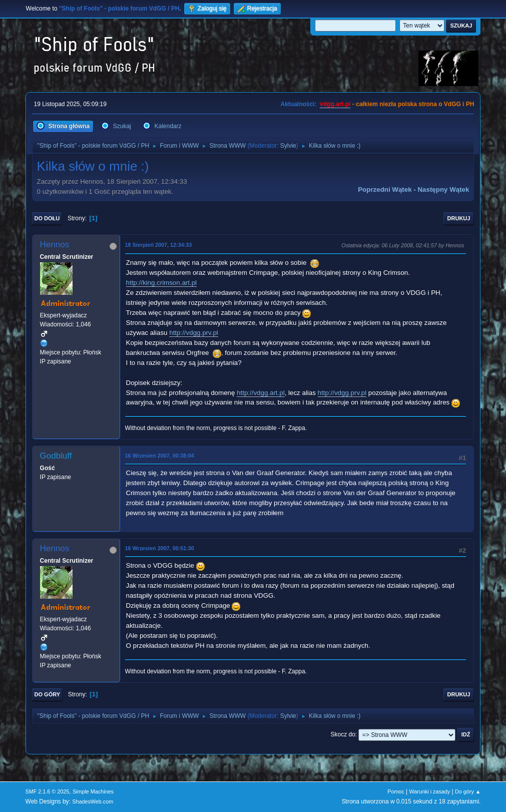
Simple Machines (93, 791)
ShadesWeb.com (93, 801)
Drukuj (459, 218)
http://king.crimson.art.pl (161, 283)
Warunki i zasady (430, 791)
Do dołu (47, 218)
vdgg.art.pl (335, 104)
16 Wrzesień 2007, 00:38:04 (160, 456)
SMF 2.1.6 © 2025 (48, 791)
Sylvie (288, 146)
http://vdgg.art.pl (261, 393)
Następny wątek (443, 189)
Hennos (55, 245)
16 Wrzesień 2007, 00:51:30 (160, 548)
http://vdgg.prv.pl (194, 333)
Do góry (48, 694)
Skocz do (343, 734)
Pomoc (396, 791)
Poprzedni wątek (385, 189)
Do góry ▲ (468, 791)
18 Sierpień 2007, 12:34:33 (159, 245)
